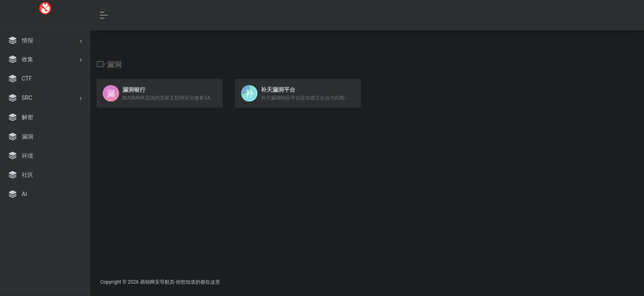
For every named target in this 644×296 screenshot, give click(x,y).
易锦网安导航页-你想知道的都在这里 (180, 282)
